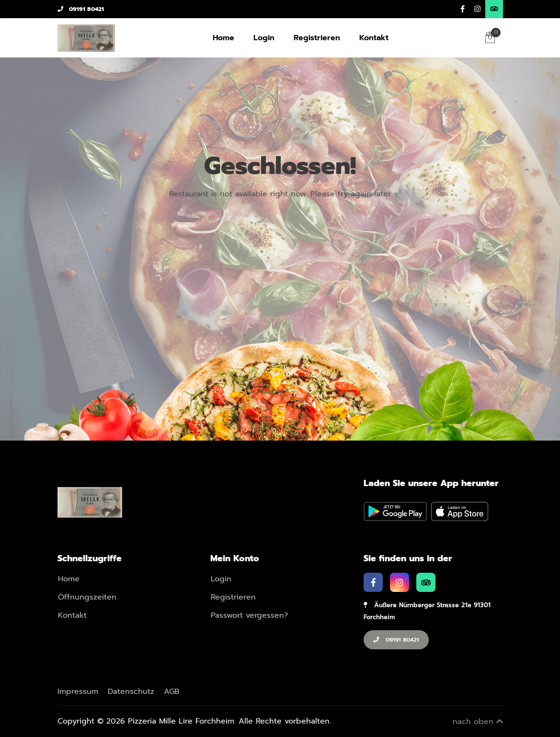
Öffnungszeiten (87, 597)
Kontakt (374, 38)
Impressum (78, 692)
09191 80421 (81, 9)
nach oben (478, 722)
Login (264, 38)
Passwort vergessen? (249, 615)
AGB (171, 692)
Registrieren (317, 38)
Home (223, 38)
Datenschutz (131, 692)
